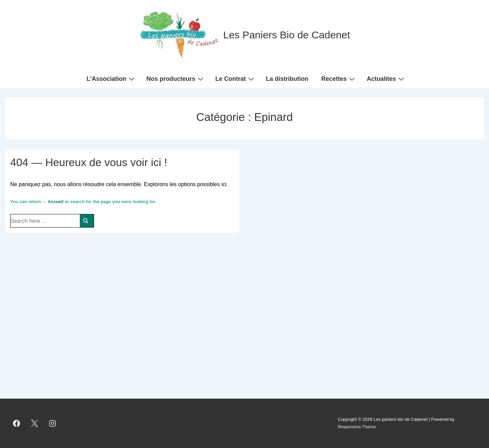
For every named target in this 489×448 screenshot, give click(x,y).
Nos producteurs (176, 78)
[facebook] (17, 423)
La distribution (287, 79)
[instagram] (53, 423)
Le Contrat (236, 78)
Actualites (386, 78)
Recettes (339, 78)
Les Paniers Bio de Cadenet (287, 35)
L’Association (111, 78)
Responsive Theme (357, 427)
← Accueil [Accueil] (53, 202)
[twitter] (35, 423)
